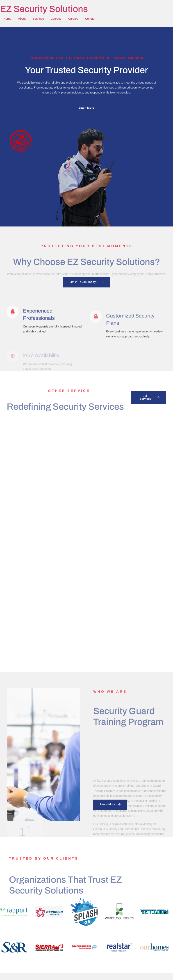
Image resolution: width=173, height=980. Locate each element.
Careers (73, 19)
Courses (56, 19)
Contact (90, 19)
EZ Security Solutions (44, 9)
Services (38, 19)
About (22, 19)
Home (7, 19)
